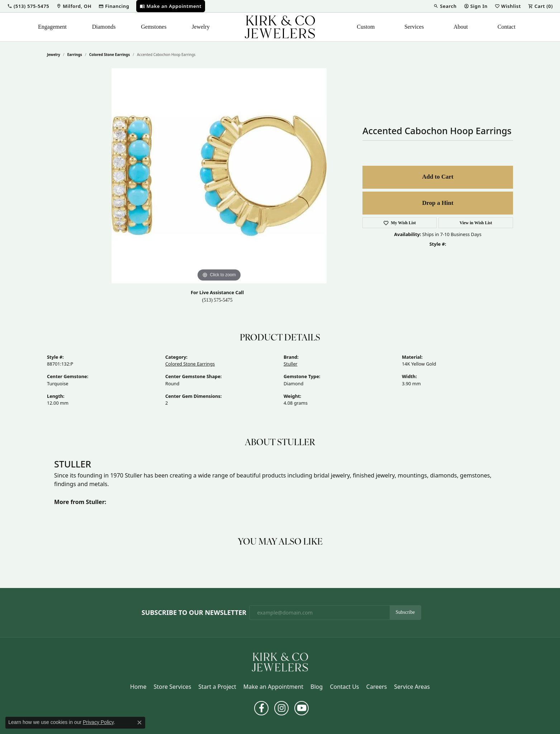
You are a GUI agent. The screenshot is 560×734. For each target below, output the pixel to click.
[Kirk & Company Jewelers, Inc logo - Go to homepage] (280, 27)
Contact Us (344, 687)
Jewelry (201, 27)
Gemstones (154, 27)
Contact (507, 27)
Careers (377, 687)
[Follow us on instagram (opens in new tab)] (281, 708)
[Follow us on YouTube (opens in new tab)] (302, 708)
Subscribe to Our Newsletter (194, 613)
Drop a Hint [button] (438, 203)
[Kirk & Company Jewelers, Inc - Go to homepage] (280, 662)
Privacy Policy (98, 722)
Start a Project (217, 687)
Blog (317, 687)
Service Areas (412, 687)
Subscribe (405, 612)
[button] (28, 6)
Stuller (291, 364)
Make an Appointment (273, 687)
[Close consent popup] (139, 723)
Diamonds (104, 27)
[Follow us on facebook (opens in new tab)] (261, 708)
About (461, 27)
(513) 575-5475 (217, 300)
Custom (366, 27)
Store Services (173, 687)
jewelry (54, 55)
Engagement (52, 27)
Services (414, 27)
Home (138, 687)
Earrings (75, 55)
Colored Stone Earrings (110, 55)
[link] (74, 6)
